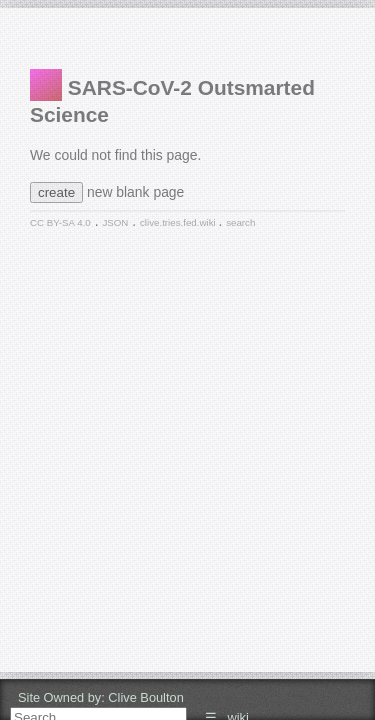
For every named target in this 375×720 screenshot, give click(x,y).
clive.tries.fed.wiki (179, 222)
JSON (115, 222)
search (240, 222)
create (56, 192)
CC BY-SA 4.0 (60, 222)
